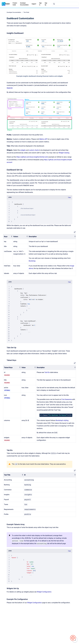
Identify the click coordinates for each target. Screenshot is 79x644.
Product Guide (15, 4)
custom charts (34, 150)
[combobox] (65, 4)
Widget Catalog (64, 153)
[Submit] (54, 4)
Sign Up (46, 4)
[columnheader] (8, 237)
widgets (23, 150)
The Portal (26, 12)
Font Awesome (67, 399)
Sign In (40, 4)
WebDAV (10, 88)
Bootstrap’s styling (62, 420)
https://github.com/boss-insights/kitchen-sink (32, 157)
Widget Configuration (44, 592)
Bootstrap (32, 261)
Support (34, 4)
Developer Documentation (24, 4)
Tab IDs (47, 372)
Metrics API (43, 139)
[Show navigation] (75, 640)
